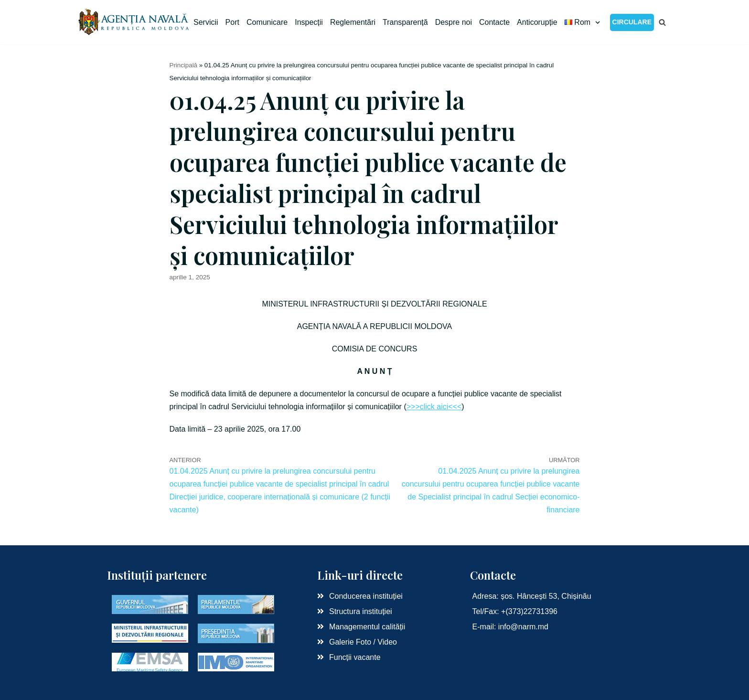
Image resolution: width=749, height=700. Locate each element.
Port (232, 22)
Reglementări (353, 22)
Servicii (206, 22)
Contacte (494, 22)
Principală (184, 65)
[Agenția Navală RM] (134, 22)
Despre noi (454, 22)
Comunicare (267, 22)
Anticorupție (537, 22)
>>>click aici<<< (434, 407)
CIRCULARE (632, 22)
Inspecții (309, 22)
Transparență (405, 22)
